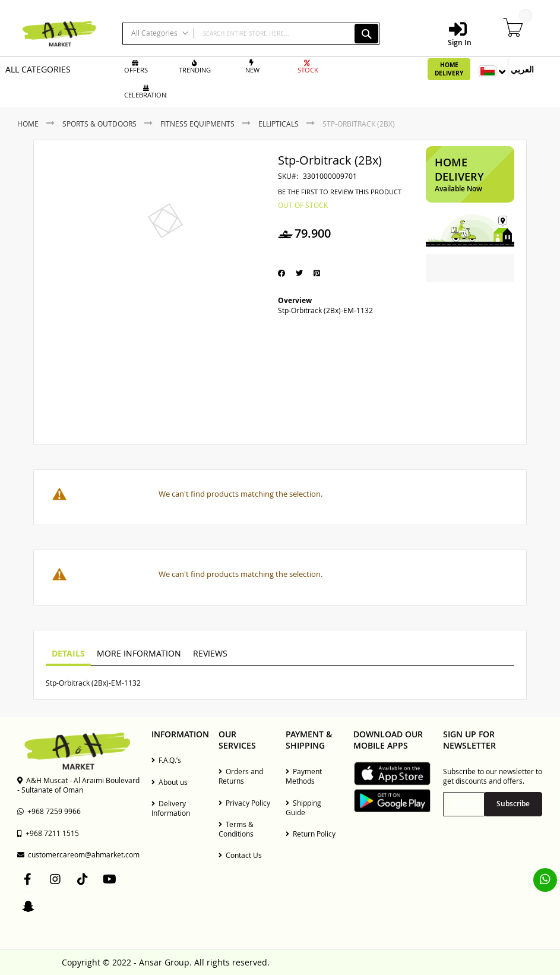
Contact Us (240, 855)
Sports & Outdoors (99, 124)
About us (170, 782)
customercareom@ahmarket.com (78, 854)
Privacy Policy (244, 803)
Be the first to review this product (340, 192)
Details (68, 653)
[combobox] (251, 34)
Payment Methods (304, 776)
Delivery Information (171, 808)
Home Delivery (449, 69)
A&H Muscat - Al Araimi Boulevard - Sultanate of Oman (78, 785)
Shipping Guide (303, 807)
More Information (139, 653)
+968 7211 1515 (48, 833)
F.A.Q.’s (166, 760)
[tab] (68, 654)
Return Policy (311, 834)
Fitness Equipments (197, 124)
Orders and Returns (241, 776)
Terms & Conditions (236, 829)
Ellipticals (279, 124)
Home (28, 124)
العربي (522, 69)
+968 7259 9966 (49, 811)
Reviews (210, 653)
